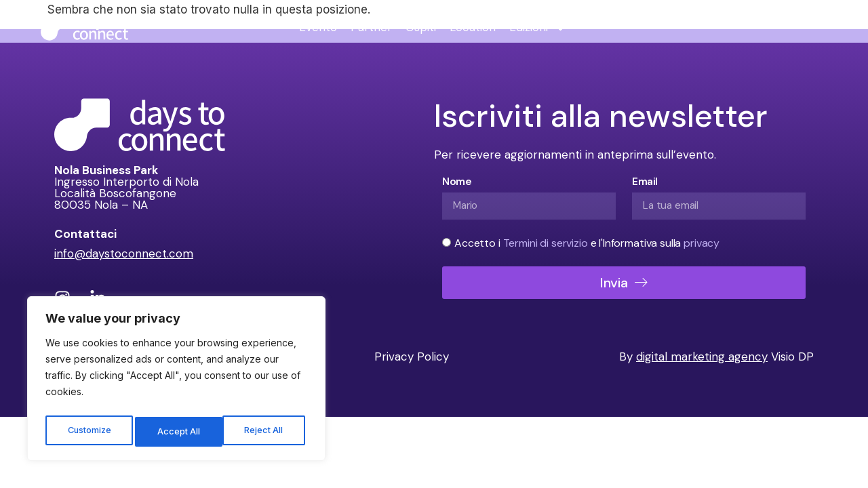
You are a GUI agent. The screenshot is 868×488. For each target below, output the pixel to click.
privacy (702, 243)
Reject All (178, 431)
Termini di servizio (547, 243)
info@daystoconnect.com (124, 253)
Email (645, 181)
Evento (318, 27)
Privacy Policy (412, 357)
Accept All (265, 431)
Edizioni (538, 27)
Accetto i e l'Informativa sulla (587, 243)
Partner (371, 27)
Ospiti (421, 27)
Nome (457, 181)
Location (473, 27)
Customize (89, 431)
